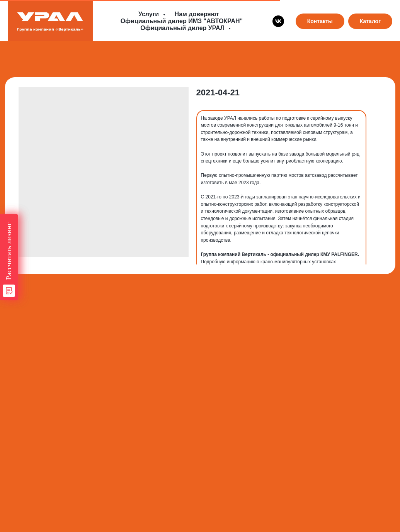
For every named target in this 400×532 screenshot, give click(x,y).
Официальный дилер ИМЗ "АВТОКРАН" (182, 21)
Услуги (150, 14)
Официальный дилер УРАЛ (183, 28)
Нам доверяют (197, 14)
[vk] (278, 21)
